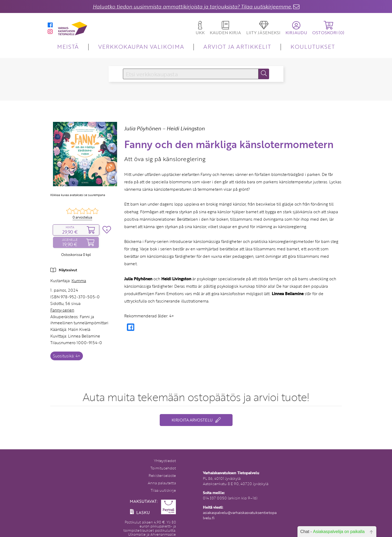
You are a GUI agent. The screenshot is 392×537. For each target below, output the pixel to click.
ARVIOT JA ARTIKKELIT (237, 46)
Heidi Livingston (186, 128)
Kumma (79, 281)
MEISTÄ (68, 46)
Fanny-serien (62, 310)
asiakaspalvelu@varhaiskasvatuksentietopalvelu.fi (240, 515)
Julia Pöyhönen (143, 128)
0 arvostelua (82, 217)
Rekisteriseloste (162, 475)
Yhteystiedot (165, 461)
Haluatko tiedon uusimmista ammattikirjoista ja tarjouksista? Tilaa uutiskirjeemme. (192, 6)
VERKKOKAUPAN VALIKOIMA (141, 46)
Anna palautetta (162, 483)
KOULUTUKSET (313, 46)
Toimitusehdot (163, 468)
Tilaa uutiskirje (163, 490)
